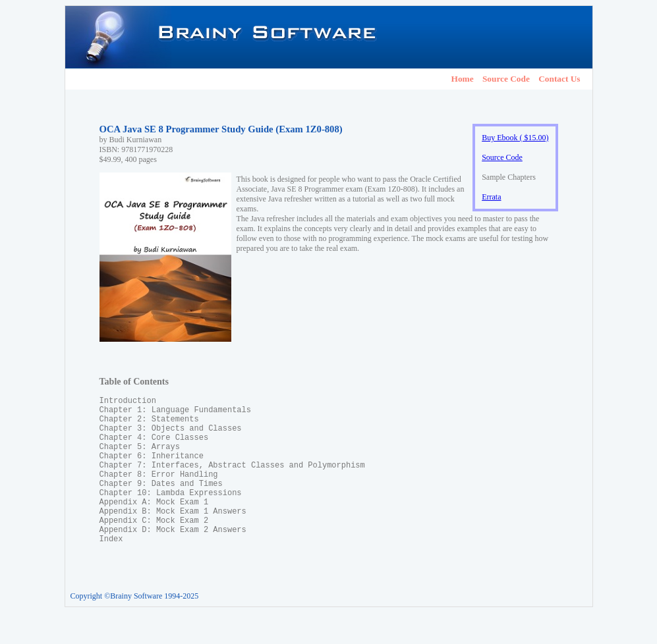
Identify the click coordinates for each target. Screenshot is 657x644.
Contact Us (559, 79)
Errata (491, 197)
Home (463, 79)
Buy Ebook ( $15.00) (515, 138)
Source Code (506, 79)
